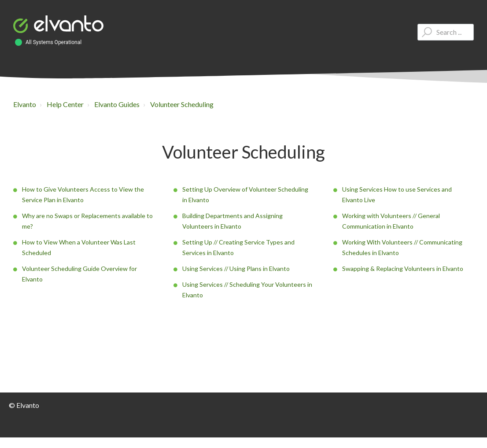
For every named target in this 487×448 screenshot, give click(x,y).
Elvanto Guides (117, 104)
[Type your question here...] (446, 32)
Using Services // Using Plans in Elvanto (236, 268)
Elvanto (25, 104)
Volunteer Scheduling (182, 104)
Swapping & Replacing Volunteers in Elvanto (403, 268)
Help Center (65, 104)
